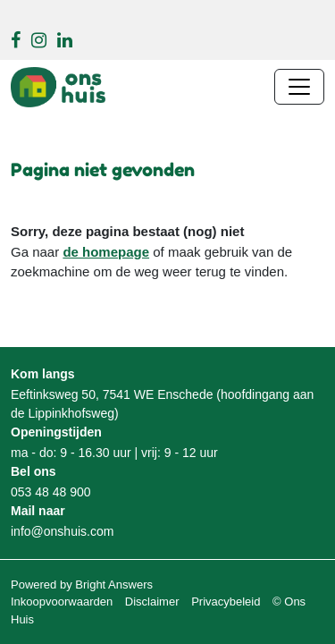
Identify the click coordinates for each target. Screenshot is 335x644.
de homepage (106, 252)
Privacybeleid (226, 602)
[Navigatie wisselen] (299, 87)
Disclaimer (152, 602)
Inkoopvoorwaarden (62, 602)
